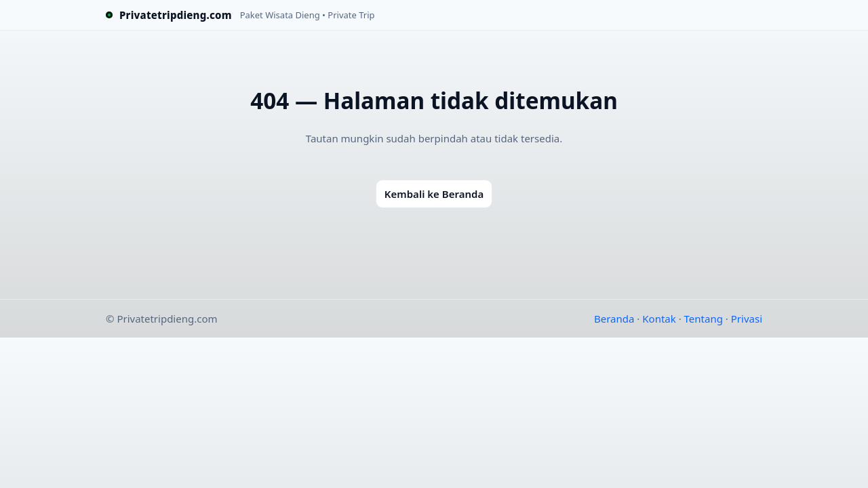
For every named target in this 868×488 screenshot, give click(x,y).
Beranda (614, 319)
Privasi (747, 319)
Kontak (659, 319)
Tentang (704, 319)
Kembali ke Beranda (434, 194)
